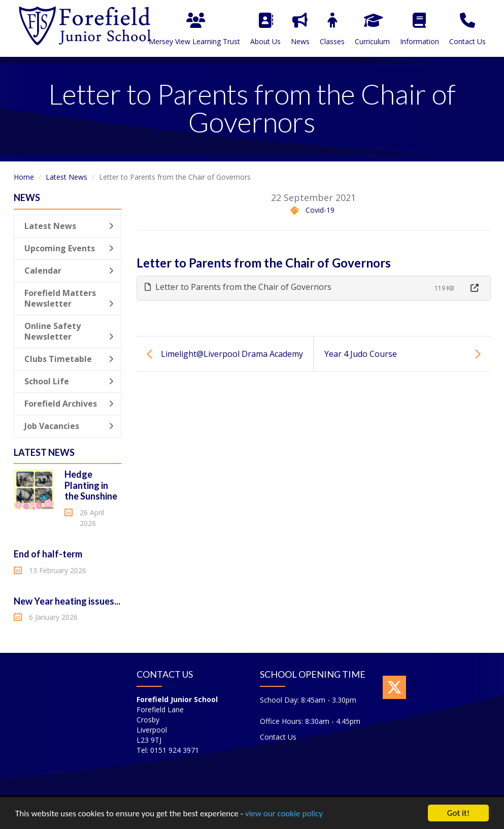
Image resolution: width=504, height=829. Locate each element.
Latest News (66, 177)
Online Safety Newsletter (69, 331)
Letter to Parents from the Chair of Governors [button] (238, 287)
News (300, 29)
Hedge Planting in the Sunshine (91, 485)
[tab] (314, 288)
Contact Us (467, 29)
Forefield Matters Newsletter (69, 298)
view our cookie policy (284, 815)
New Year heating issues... (67, 601)
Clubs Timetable (69, 359)
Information (419, 29)
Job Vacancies (69, 426)
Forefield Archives (69, 404)
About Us (265, 29)
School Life (69, 381)
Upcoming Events (69, 248)
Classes (332, 29)
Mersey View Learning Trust (194, 29)
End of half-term (48, 554)
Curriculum (372, 29)
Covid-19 (320, 210)
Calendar (69, 271)
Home (24, 177)
